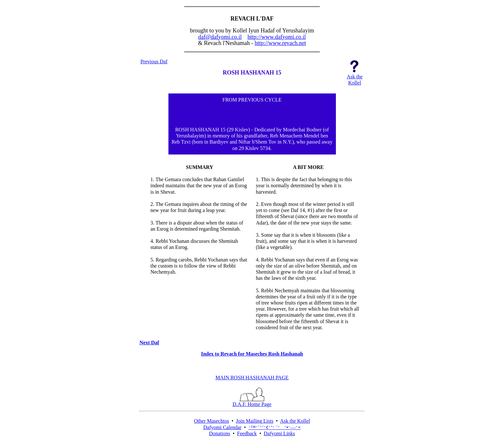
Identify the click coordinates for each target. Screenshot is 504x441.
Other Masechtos (212, 421)
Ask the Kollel (295, 421)
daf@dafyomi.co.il (220, 37)
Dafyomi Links (279, 433)
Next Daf (149, 343)
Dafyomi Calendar (223, 427)
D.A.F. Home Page (252, 402)
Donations (220, 433)
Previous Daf (154, 62)
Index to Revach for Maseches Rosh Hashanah (252, 354)
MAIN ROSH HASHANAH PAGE (252, 378)
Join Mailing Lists (255, 421)
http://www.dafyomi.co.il (277, 37)
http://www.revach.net (280, 43)
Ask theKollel (355, 77)
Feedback (247, 433)
